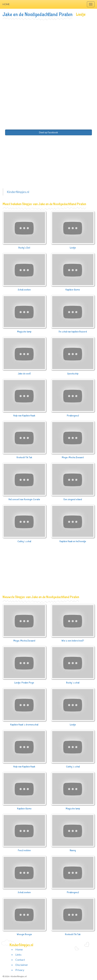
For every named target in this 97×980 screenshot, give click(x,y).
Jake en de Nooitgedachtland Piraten (38, 14)
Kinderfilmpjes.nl (18, 192)
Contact (20, 960)
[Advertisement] (48, 45)
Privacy (20, 970)
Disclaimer (22, 965)
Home (6, 4)
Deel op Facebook (48, 132)
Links (18, 954)
